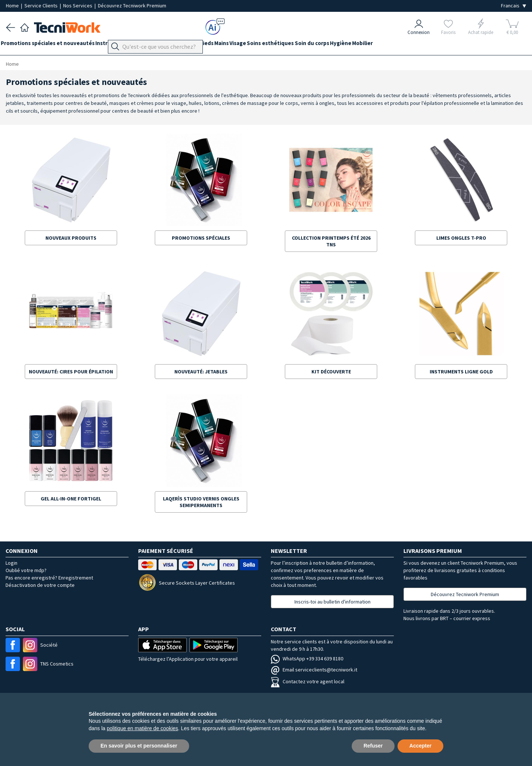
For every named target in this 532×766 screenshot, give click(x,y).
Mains (247, 45)
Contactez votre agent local (308, 681)
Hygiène (387, 45)
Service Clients (42, 6)
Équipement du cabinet (184, 45)
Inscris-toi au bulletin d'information (332, 602)
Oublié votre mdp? (26, 570)
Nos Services (78, 6)
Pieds (227, 45)
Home (13, 6)
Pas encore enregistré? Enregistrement (49, 578)
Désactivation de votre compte (40, 585)
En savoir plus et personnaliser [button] (139, 746)
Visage (269, 45)
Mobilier (414, 45)
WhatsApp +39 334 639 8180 (307, 659)
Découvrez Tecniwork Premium (132, 6)
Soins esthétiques (306, 45)
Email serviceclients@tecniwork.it (314, 670)
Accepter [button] (420, 746)
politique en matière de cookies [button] (142, 728)
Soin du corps (353, 45)
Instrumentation (127, 45)
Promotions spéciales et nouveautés (53, 45)
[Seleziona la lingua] (514, 6)
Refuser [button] (373, 746)
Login (11, 563)
